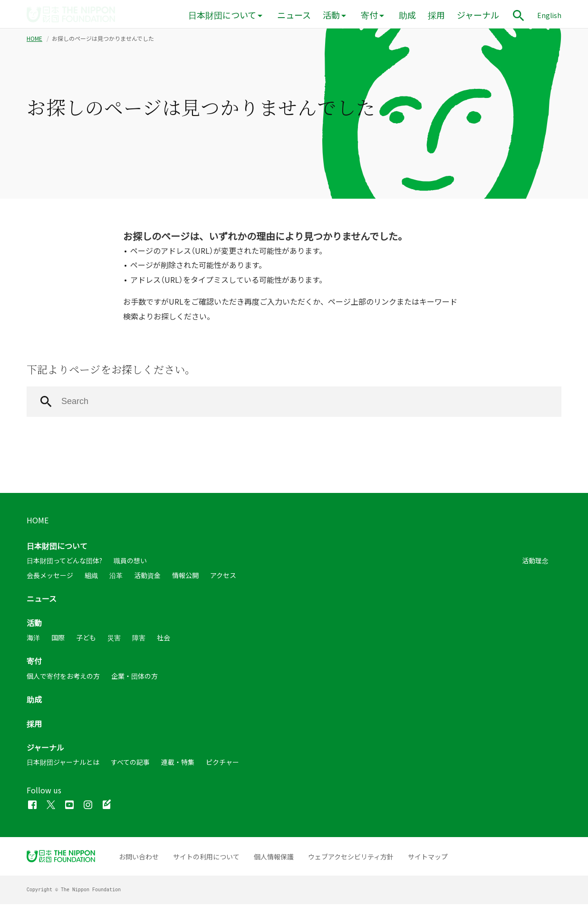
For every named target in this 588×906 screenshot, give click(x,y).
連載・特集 (178, 764)
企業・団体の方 (135, 678)
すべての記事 (130, 764)
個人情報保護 (274, 858)
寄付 (369, 15)
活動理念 (535, 563)
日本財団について (222, 15)
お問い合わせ (139, 858)
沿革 (116, 577)
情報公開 (185, 577)
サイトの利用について (206, 858)
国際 (58, 639)
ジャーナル (478, 15)
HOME (34, 40)
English (549, 15)
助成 (407, 15)
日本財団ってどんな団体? (64, 563)
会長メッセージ (50, 577)
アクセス (223, 577)
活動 (331, 15)
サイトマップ (428, 858)
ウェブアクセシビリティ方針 (351, 858)
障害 (139, 639)
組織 (91, 577)
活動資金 (147, 577)
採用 (436, 15)
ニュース (294, 15)
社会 (164, 639)
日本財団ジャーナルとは (63, 764)
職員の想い (130, 563)
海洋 (33, 639)
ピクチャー (222, 764)
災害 (114, 639)
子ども (86, 639)
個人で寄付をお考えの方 (63, 678)
